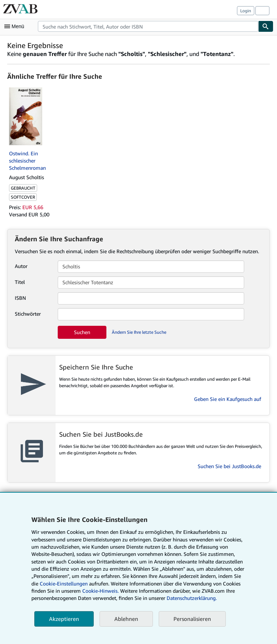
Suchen (82, 332)
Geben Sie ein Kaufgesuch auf (228, 399)
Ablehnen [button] (126, 619)
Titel (20, 282)
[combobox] (148, 26)
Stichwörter (28, 314)
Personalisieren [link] (192, 619)
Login (246, 11)
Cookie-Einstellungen (64, 584)
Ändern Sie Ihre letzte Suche (139, 332)
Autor (21, 266)
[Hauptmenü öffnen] (16, 26)
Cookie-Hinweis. (100, 591)
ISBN (20, 298)
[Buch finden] (266, 26)
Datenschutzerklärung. (192, 598)
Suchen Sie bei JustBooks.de (229, 466)
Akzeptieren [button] (64, 619)
